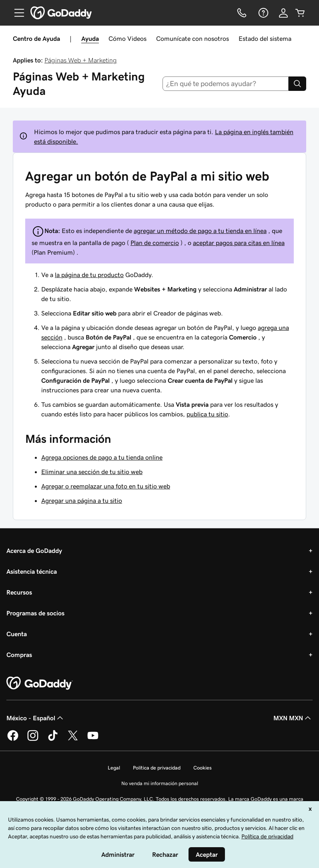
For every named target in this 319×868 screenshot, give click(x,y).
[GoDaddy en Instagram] (33, 739)
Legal (114, 768)
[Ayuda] (263, 13)
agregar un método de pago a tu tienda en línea (200, 231)
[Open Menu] (16, 13)
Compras (19, 655)
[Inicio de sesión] (283, 13)
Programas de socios (35, 613)
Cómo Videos (127, 38)
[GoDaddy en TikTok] (53, 739)
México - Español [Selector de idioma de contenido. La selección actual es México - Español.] (36, 718)
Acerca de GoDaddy (34, 551)
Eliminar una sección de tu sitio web (92, 472)
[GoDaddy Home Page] (40, 683)
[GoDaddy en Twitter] (73, 739)
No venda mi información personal (160, 783)
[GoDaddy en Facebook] (13, 739)
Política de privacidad (157, 768)
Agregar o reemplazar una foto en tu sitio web (106, 486)
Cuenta (17, 634)
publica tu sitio (207, 414)
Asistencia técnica (32, 571)
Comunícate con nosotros (193, 38)
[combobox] (226, 84)
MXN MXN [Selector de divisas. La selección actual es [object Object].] (293, 718)
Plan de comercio (155, 243)
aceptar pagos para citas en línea (239, 243)
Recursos (19, 592)
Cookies (203, 768)
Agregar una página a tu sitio (82, 500)
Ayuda (90, 38)
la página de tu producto (89, 275)
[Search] (297, 84)
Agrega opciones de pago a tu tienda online (102, 457)
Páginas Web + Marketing (81, 60)
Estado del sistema (265, 38)
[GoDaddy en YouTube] (93, 739)
